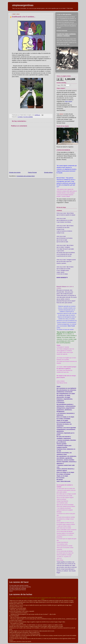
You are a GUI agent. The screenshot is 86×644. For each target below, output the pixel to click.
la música (20, 117)
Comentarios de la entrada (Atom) (26, 176)
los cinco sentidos (28, 117)
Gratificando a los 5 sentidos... (24, 17)
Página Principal (32, 172)
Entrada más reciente (15, 172)
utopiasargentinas (23, 5)
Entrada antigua (48, 172)
